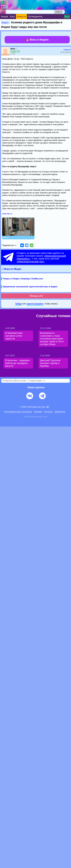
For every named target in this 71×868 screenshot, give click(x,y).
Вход (67, 17)
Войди (19, 304)
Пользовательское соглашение (18, 412)
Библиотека (60, 412)
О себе (13, 54)
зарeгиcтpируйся (35, 304)
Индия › (5, 23)
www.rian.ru (7, 214)
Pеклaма (38, 412)
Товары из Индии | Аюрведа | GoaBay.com (23, 279)
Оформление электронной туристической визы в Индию (30, 287)
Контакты (48, 412)
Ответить (67, 50)
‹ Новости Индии (12, 269)
